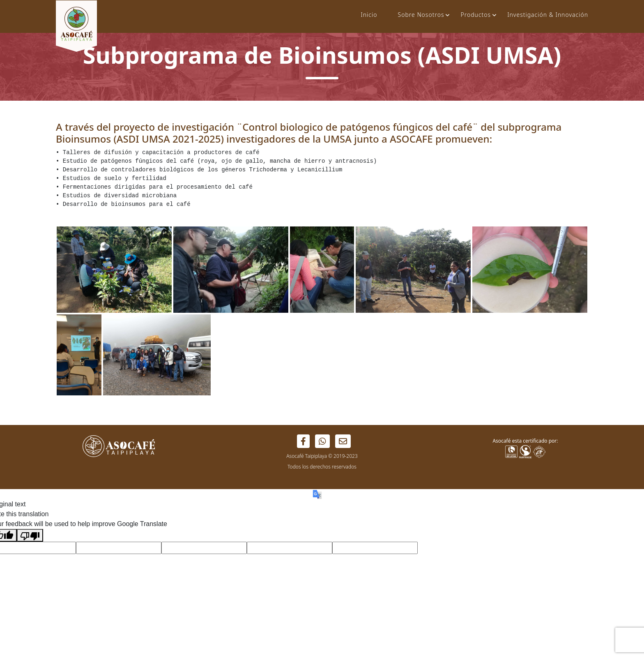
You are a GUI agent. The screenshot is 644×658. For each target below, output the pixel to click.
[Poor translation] (30, 535)
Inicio (369, 15)
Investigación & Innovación (548, 15)
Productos (476, 15)
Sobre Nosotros (421, 15)
